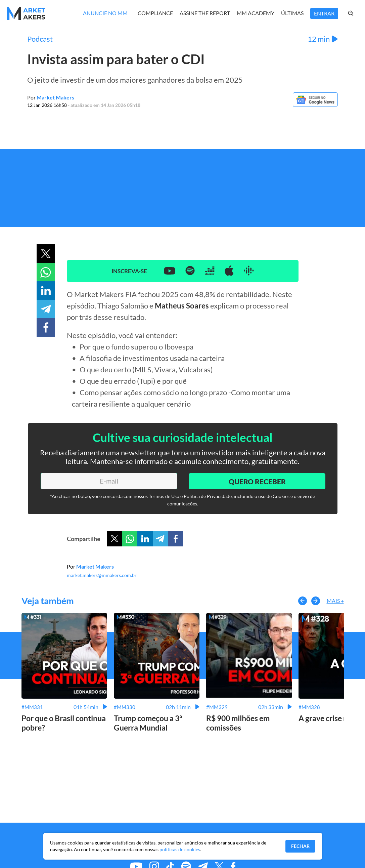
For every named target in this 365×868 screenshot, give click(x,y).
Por (51, 97)
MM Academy (256, 13)
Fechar (300, 846)
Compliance (155, 13)
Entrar (324, 13)
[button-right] (316, 601)
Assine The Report (205, 13)
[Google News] (315, 105)
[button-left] (303, 601)
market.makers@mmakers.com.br (102, 575)
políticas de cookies (180, 849)
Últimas (292, 13)
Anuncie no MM (105, 13)
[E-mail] (109, 481)
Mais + (335, 601)
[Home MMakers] (26, 13)
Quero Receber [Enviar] (257, 481)
